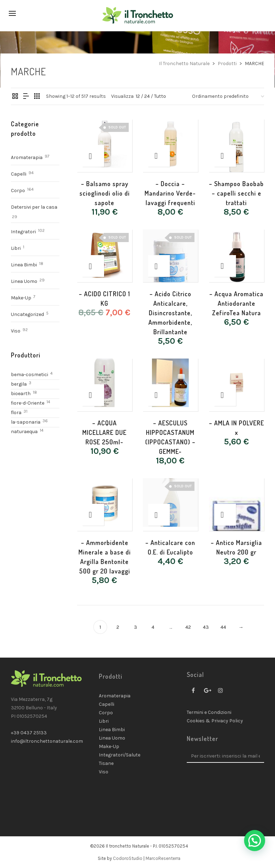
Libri (16, 248)
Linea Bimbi (24, 265)
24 (147, 96)
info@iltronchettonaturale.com (47, 741)
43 (206, 627)
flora (16, 413)
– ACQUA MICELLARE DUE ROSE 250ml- (104, 432)
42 (188, 627)
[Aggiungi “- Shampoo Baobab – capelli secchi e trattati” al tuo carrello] (225, 156)
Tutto (160, 96)
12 (138, 96)
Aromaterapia (27, 157)
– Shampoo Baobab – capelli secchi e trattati (236, 193)
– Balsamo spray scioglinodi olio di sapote (105, 193)
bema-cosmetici (30, 375)
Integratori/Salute (120, 755)
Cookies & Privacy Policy (215, 721)
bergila (19, 384)
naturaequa (24, 432)
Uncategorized (27, 314)
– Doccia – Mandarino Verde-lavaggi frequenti (170, 193)
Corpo (18, 191)
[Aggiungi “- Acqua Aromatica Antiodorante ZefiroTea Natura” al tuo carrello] (225, 266)
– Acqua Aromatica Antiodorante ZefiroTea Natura (236, 303)
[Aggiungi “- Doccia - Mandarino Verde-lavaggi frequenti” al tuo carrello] (159, 156)
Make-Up (21, 298)
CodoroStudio (128, 858)
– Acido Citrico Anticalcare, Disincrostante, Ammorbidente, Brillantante (170, 313)
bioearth (21, 394)
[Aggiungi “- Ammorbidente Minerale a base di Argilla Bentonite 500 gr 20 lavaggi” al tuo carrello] (93, 515)
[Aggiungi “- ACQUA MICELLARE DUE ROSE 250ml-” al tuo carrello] (93, 395)
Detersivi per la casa (34, 207)
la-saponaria (26, 422)
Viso (16, 331)
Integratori (23, 232)
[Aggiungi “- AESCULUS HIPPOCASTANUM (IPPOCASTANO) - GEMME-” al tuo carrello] (159, 395)
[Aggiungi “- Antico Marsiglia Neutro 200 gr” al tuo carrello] (225, 515)
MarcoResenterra (163, 858)
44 (223, 627)
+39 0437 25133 (29, 733)
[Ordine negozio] (228, 96)
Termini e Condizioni (209, 712)
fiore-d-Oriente (28, 403)
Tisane (106, 763)
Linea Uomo (24, 281)
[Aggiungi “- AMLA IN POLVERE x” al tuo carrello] (225, 395)
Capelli (19, 174)
